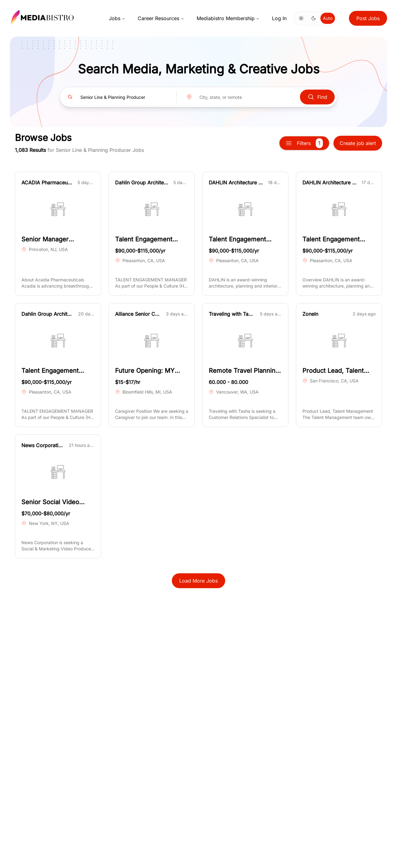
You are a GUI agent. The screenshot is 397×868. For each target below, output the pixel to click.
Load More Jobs (198, 581)
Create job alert (358, 143)
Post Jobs (368, 18)
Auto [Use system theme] (328, 18)
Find (317, 97)
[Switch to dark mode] (314, 18)
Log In (279, 18)
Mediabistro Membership (228, 18)
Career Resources (161, 18)
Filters (304, 143)
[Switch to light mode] (301, 18)
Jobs (117, 18)
